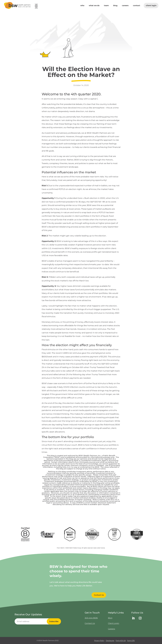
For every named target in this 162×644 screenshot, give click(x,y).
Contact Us (90, 623)
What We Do (94, 6)
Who (82, 6)
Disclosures (110, 640)
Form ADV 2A (121, 640)
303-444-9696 (91, 618)
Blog (115, 6)
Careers (125, 6)
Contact (137, 6)
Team (106, 6)
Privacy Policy (99, 640)
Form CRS (131, 640)
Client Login (151, 5)
